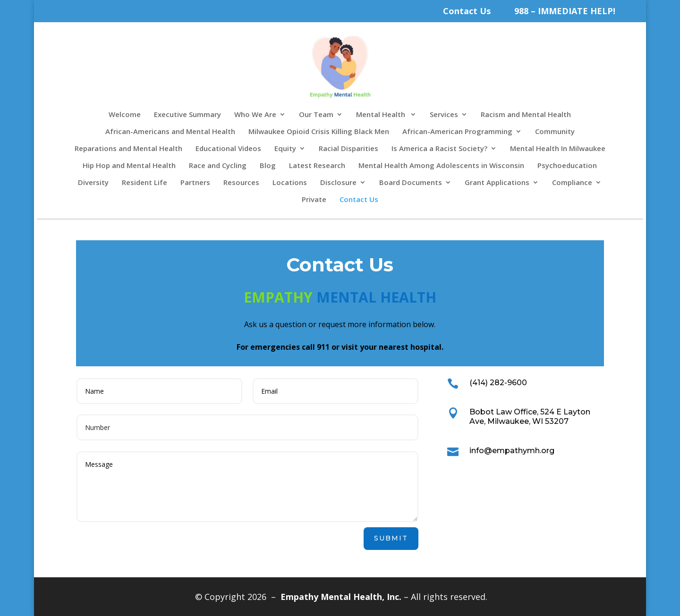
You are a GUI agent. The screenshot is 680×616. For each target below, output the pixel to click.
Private (314, 200)
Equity (285, 149)
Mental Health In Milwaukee (558, 149)
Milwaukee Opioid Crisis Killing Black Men (319, 132)
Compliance (572, 183)
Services (444, 115)
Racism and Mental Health (526, 115)
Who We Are (255, 115)
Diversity (93, 183)
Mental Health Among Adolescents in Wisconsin (441, 166)
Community (555, 132)
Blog (268, 166)
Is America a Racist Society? (439, 149)
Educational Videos (228, 149)
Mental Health (382, 115)
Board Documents (411, 183)
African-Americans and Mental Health (170, 132)
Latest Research (317, 166)
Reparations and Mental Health (128, 149)
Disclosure (338, 183)
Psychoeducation (567, 166)
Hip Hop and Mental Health (129, 166)
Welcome (125, 115)
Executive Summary (187, 115)
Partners (195, 183)
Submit (391, 538)
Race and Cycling (218, 166)
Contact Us (467, 11)
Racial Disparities (348, 149)
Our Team (316, 115)
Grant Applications (497, 183)
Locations (290, 183)
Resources (241, 183)
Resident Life (144, 183)
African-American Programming (457, 132)
